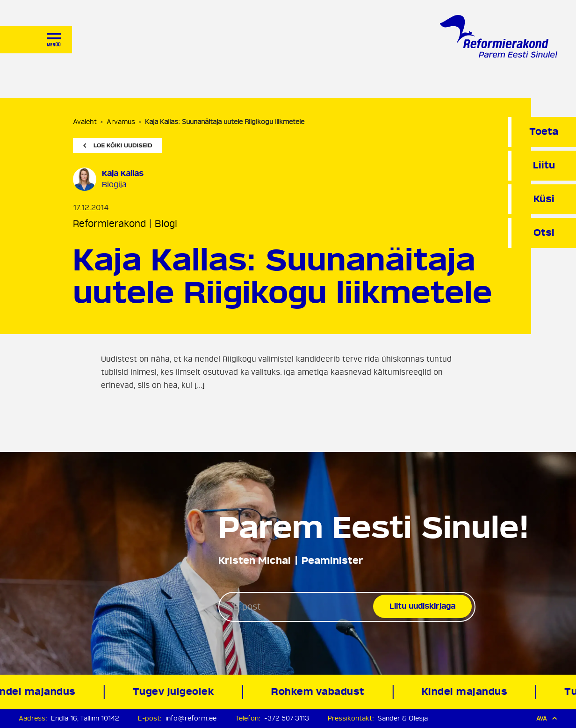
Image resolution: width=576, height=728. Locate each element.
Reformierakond (109, 224)
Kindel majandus (466, 692)
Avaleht (85, 122)
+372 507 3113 (287, 718)
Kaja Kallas (123, 174)
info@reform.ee (191, 718)
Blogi (166, 224)
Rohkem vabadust (319, 692)
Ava (547, 718)
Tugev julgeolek (175, 692)
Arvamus (121, 122)
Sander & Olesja (403, 718)
